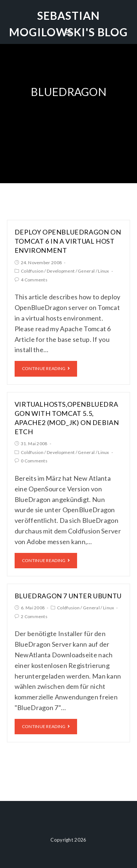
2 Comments (34, 616)
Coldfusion (32, 271)
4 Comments (34, 280)
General (86, 271)
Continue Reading (46, 368)
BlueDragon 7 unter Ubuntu (68, 596)
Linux (104, 271)
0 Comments (34, 461)
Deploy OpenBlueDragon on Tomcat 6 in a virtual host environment (68, 241)
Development (61, 271)
